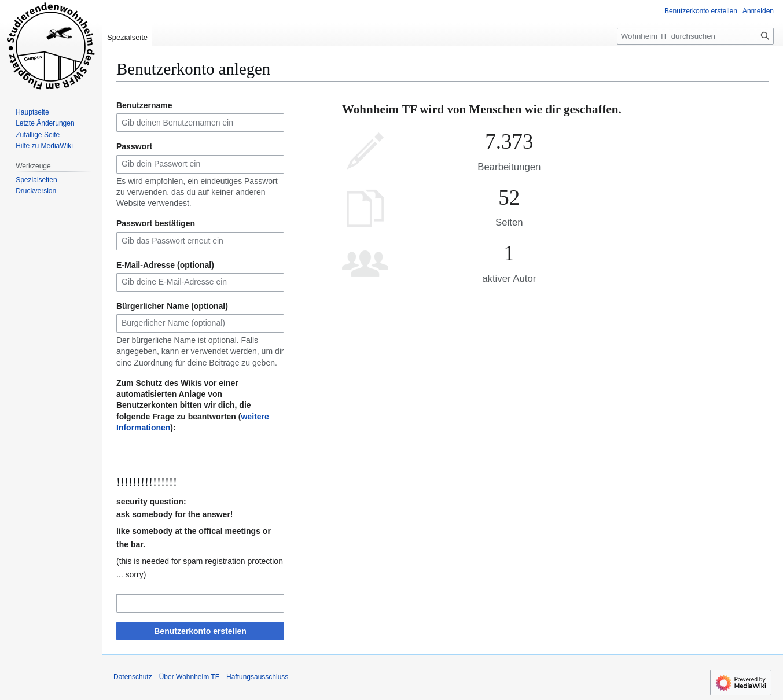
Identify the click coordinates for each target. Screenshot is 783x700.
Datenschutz (133, 677)
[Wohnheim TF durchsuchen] (695, 36)
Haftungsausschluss (257, 677)
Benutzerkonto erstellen (200, 631)
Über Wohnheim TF (189, 677)
